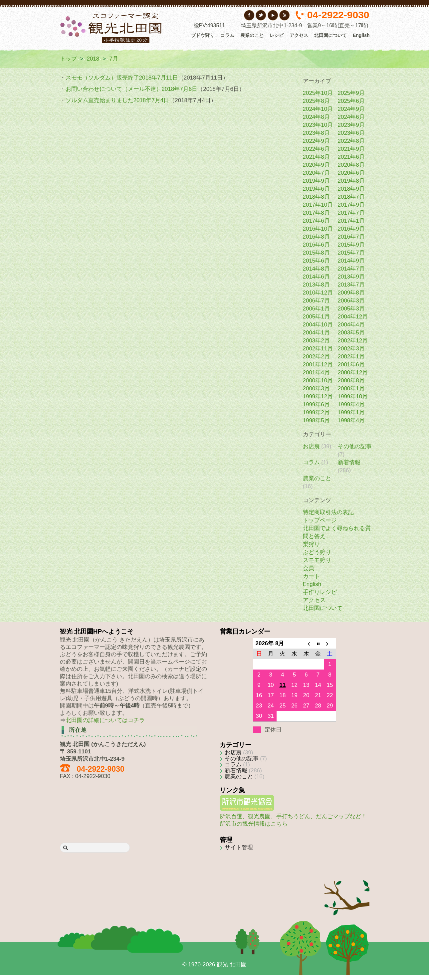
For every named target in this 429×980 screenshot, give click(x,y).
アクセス (299, 35)
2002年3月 (351, 349)
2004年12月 (353, 317)
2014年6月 (316, 277)
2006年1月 (316, 309)
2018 (93, 59)
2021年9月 (351, 149)
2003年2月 (316, 341)
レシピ (277, 35)
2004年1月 (316, 333)
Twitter (261, 15)
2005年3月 (351, 309)
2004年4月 (351, 325)
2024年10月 (318, 109)
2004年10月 (318, 325)
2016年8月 (316, 237)
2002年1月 (351, 357)
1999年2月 (316, 412)
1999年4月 (351, 404)
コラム (227, 35)
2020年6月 (351, 173)
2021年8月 (316, 157)
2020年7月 (316, 173)
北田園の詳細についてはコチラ (105, 720)
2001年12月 (318, 365)
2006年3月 (351, 301)
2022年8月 (351, 141)
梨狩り (311, 544)
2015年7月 (351, 253)
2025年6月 (351, 101)
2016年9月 (351, 229)
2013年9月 (351, 277)
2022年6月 (316, 149)
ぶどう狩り (317, 552)
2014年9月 (351, 261)
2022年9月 (316, 141)
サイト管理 (239, 847)
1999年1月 (351, 412)
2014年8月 (316, 269)
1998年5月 (316, 420)
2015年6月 (316, 261)
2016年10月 (318, 229)
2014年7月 (351, 269)
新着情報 (349, 462)
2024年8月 (316, 117)
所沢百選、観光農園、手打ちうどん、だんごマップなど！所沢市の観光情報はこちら (293, 816)
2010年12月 (318, 293)
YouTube (273, 15)
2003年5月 (351, 333)
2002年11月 (318, 349)
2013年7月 (351, 285)
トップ (68, 59)
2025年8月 (316, 101)
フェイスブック (249, 15)
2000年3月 (316, 389)
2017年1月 (351, 221)
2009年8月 (351, 293)
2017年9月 (351, 205)
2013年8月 (316, 285)
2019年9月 (316, 181)
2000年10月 (318, 381)
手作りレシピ (320, 592)
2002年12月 (353, 341)
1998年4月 (351, 420)
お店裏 (311, 446)
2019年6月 (316, 189)
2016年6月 (316, 245)
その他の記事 (355, 446)
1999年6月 (316, 404)
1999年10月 (353, 396)
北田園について (330, 35)
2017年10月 (318, 205)
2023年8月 (316, 133)
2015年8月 (316, 253)
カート (311, 576)
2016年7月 (351, 237)
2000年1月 (351, 389)
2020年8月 (351, 165)
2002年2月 (316, 357)
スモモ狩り (317, 560)
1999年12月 (318, 396)
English (361, 35)
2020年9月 (316, 165)
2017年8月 (316, 213)
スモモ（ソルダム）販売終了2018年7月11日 (122, 78)
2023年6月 (351, 133)
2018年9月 (351, 189)
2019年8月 (351, 181)
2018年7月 (351, 197)
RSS (284, 15)
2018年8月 (316, 197)
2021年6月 (351, 157)
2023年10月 (318, 125)
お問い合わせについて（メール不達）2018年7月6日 (132, 89)
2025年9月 (351, 93)
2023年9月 (351, 125)
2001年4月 (316, 373)
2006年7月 (316, 301)
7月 (113, 59)
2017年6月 (316, 221)
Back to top (347, 888)
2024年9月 (351, 109)
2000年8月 (351, 381)
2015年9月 (351, 245)
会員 (309, 568)
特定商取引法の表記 (328, 512)
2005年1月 (316, 317)
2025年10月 (318, 93)
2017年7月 (351, 213)
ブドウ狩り (203, 35)
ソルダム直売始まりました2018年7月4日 (117, 100)
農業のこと (252, 35)
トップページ (320, 520)
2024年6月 (351, 117)
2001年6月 (351, 365)
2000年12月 (353, 373)
